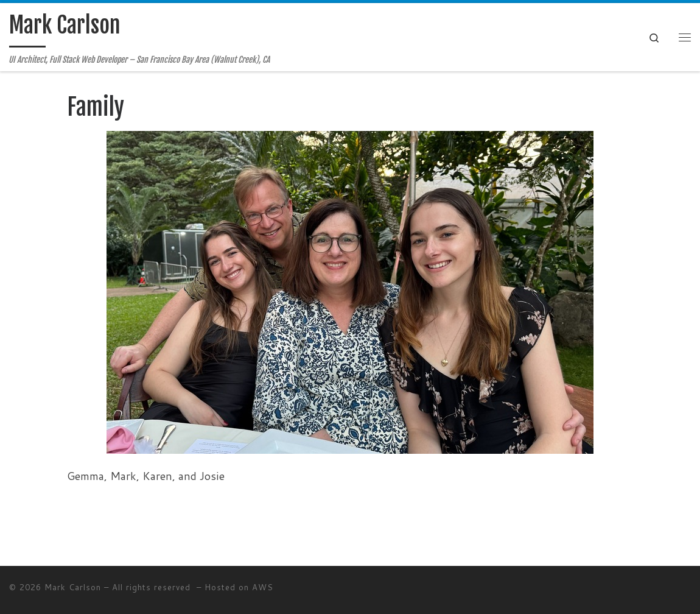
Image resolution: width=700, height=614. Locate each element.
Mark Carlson (73, 587)
